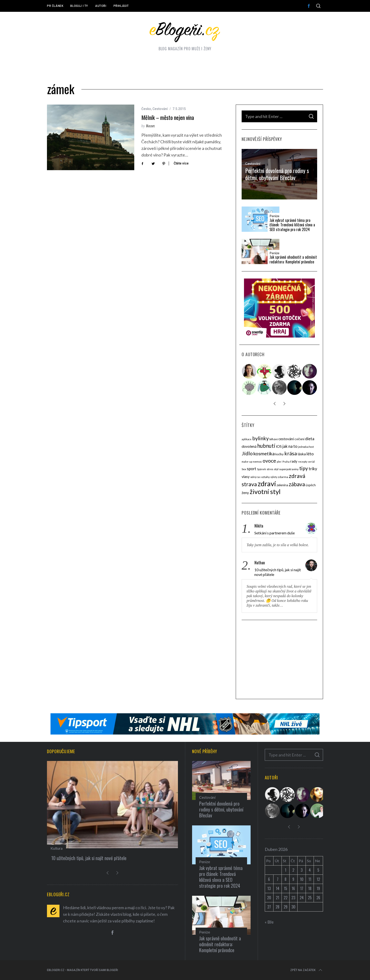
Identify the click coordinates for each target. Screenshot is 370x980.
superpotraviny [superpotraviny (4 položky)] (289, 469)
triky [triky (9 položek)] (313, 469)
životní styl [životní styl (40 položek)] (265, 492)
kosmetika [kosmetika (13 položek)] (264, 454)
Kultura (57, 848)
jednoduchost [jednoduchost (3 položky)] (306, 447)
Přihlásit (121, 6)
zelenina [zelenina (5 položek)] (282, 485)
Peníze (274, 216)
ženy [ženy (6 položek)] (245, 493)
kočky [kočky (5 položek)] (280, 454)
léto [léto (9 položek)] (310, 454)
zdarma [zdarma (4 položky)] (283, 477)
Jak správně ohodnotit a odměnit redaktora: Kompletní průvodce (293, 259)
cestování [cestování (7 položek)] (286, 439)
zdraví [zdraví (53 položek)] (267, 484)
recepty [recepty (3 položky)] (303, 462)
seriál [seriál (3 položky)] (311, 462)
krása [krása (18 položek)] (291, 453)
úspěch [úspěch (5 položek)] (311, 485)
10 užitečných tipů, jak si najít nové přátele (278, 572)
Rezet (150, 126)
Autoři (101, 6)
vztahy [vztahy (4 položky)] (265, 477)
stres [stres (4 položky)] (270, 469)
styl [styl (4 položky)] (276, 469)
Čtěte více (181, 163)
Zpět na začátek (307, 970)
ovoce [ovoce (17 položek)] (269, 461)
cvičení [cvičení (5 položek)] (299, 439)
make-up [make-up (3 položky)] (247, 462)
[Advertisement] (279, 660)
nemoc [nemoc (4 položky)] (257, 462)
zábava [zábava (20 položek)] (297, 484)
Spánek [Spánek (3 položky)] (261, 469)
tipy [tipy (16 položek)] (304, 468)
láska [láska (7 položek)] (302, 454)
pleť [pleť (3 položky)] (279, 462)
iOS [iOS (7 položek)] (279, 446)
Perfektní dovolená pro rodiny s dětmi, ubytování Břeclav (277, 174)
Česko (146, 109)
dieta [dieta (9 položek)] (310, 439)
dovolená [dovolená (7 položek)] (249, 446)
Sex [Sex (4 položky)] (244, 469)
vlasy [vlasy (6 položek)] (246, 477)
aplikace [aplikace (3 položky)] (247, 439)
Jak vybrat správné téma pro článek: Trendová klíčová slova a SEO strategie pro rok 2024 (292, 225)
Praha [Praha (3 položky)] (286, 462)
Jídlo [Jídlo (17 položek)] (247, 453)
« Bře (269, 922)
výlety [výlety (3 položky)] (274, 477)
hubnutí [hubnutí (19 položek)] (266, 446)
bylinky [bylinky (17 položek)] (261, 438)
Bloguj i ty (79, 6)
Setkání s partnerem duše (275, 533)
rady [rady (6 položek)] (294, 461)
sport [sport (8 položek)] (252, 469)
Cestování (160, 109)
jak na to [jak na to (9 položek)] (290, 446)
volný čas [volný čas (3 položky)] (255, 477)
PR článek (55, 6)
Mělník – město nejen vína (168, 117)
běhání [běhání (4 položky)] (274, 439)
